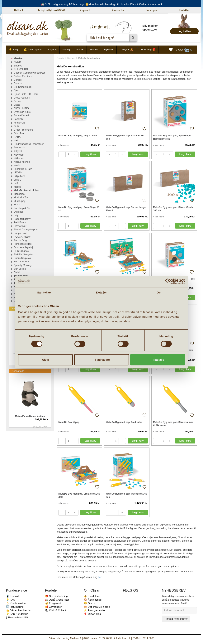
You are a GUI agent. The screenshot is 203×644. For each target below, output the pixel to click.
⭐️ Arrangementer (94, 610)
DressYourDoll (22, 98)
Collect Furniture (23, 76)
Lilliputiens (20, 176)
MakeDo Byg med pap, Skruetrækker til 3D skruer (173, 424)
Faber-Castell (21, 115)
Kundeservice (118, 10)
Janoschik (19, 147)
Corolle (18, 80)
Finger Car (20, 123)
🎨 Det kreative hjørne (97, 607)
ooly (16, 215)
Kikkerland (20, 158)
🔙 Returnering (15, 607)
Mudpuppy (20, 201)
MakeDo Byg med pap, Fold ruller (124, 422)
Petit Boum (20, 222)
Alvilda (17, 62)
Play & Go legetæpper (26, 229)
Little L (17, 180)
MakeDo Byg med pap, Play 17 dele (78, 136)
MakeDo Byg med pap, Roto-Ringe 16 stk (79, 209)
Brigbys (18, 66)
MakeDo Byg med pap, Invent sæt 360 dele (126, 495)
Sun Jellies (20, 269)
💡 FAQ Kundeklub (17, 614)
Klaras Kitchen (22, 162)
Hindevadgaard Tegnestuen (29, 144)
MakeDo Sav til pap (69, 422)
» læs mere (64, 145)
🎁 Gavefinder (53, 607)
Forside (60, 58)
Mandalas (19, 194)
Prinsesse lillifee (23, 244)
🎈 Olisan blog (92, 614)
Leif (16, 183)
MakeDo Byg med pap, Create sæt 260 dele (79, 495)
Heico (17, 140)
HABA (17, 137)
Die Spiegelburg (23, 87)
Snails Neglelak (22, 258)
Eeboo (17, 101)
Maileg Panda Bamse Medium (30, 416)
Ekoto (17, 105)
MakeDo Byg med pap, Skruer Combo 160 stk (174, 209)
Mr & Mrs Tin (21, 197)
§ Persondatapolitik (17, 617)
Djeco (17, 90)
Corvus (18, 83)
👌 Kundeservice (16, 603)
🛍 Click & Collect (56, 610)
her (100, 577)
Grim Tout (19, 133)
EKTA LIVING (21, 108)
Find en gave (151, 10)
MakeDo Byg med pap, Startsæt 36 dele (125, 137)
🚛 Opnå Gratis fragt (57, 600)
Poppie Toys (21, 233)
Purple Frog (20, 240)
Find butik (19, 10)
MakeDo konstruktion (26, 190)
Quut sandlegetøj (23, 247)
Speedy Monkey (23, 265)
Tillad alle (158, 360)
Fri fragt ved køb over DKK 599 (52, 10)
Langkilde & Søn (23, 169)
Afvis (45, 360)
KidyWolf (19, 155)
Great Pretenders (23, 130)
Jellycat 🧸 (127, 49)
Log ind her (184, 31)
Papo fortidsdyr (22, 219)
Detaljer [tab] (101, 292)
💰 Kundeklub (92, 596)
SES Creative (21, 251)
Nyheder (109, 49)
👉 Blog (14, 49)
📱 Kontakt (12, 596)
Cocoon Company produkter (29, 73)
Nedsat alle (18, 371)
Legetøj (52, 49)
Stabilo (18, 272)
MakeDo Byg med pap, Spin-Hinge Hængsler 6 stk (172, 137)
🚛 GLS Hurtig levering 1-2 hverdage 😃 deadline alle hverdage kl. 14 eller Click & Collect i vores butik (101, 4)
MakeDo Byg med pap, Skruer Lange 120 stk (126, 209)
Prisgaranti (85, 10)
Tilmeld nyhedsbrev (176, 619)
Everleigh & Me (22, 112)
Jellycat (18, 151)
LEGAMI (19, 172)
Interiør (80, 49)
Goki (16, 126)
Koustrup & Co (22, 208)
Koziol (17, 165)
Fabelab (18, 119)
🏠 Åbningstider (93, 600)
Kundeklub (184, 10)
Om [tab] (159, 292)
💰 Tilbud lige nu (33, 49)
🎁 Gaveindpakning (56, 596)
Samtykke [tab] (44, 292)
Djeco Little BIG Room (26, 94)
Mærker (94, 49)
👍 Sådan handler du (18, 610)
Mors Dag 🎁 (148, 49)
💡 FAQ (11, 600)
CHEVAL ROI (21, 69)
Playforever (20, 226)
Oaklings (19, 212)
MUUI (17, 204)
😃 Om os (90, 603)
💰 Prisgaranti (53, 603)
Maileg (66, 49)
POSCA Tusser (22, 237)
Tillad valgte (101, 360)
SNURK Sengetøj (24, 254)
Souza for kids (22, 261)
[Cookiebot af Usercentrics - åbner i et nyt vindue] (168, 281)
